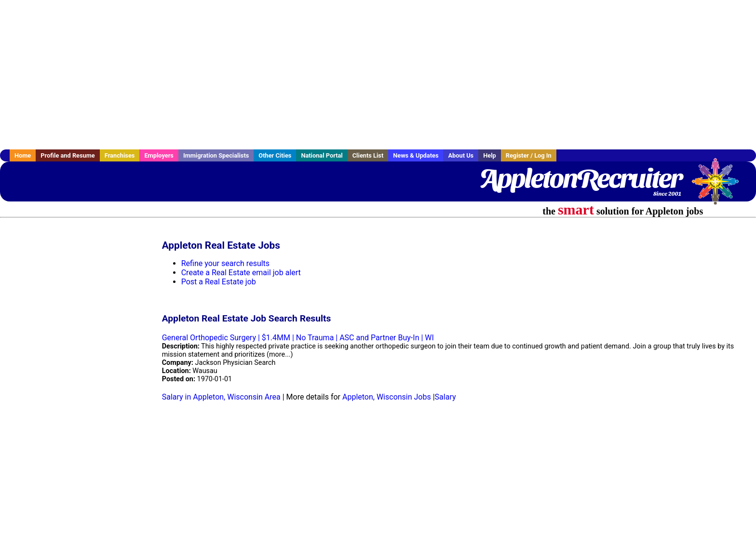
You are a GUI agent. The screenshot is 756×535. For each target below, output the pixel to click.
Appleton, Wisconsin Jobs (387, 397)
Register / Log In (529, 155)
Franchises (120, 155)
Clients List (368, 155)
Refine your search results (225, 263)
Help (490, 155)
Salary (445, 397)
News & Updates (416, 155)
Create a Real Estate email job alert (241, 273)
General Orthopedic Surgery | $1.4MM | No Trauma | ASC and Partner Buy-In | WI (298, 338)
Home (23, 155)
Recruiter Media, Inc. (720, 186)
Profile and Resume (68, 155)
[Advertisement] (378, 75)
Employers (159, 155)
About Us (461, 155)
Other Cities (275, 155)
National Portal (322, 155)
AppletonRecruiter (580, 178)
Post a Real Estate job (219, 282)
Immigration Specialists (216, 155)
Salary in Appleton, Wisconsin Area (221, 397)
